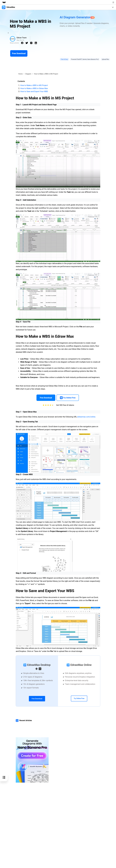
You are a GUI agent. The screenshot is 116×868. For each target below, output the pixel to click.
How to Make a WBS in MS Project (34, 85)
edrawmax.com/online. (87, 417)
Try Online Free (79, 698)
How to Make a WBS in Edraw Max (34, 88)
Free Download (19, 53)
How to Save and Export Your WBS (34, 91)
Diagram (28, 74)
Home (21, 74)
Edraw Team (22, 38)
